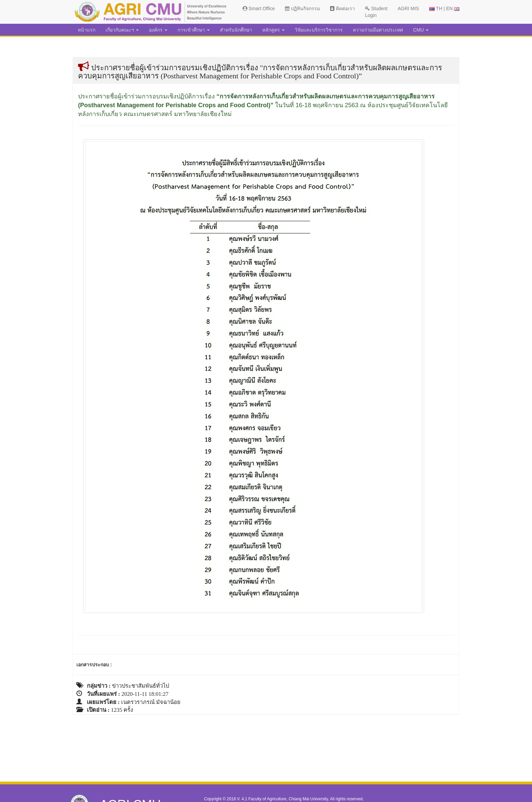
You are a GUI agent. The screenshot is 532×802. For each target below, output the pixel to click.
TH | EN (444, 8)
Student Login (376, 12)
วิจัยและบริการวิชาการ (319, 30)
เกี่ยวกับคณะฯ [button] (122, 30)
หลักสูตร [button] (273, 30)
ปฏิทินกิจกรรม (302, 8)
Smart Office (259, 8)
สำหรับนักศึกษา (236, 30)
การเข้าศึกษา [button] (194, 30)
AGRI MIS (408, 8)
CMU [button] (421, 30)
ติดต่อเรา (343, 8)
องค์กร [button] (158, 30)
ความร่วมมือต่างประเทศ (378, 30)
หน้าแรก (87, 30)
